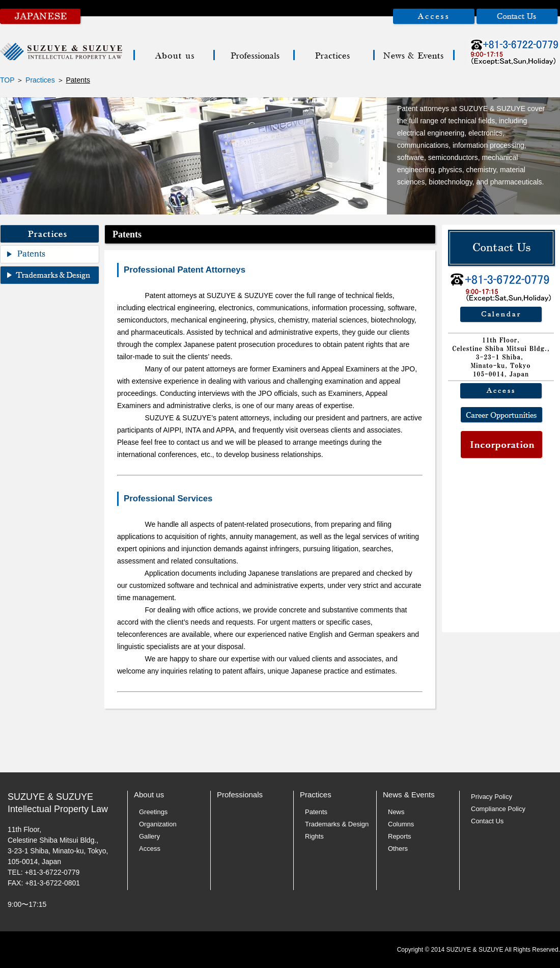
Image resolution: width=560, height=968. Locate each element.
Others (398, 849)
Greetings (153, 812)
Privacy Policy (492, 797)
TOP (7, 80)
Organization (158, 824)
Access (150, 849)
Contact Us (487, 821)
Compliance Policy (498, 809)
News (396, 812)
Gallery (149, 836)
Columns (401, 824)
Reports (400, 836)
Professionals (240, 795)
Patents (316, 812)
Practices (40, 80)
